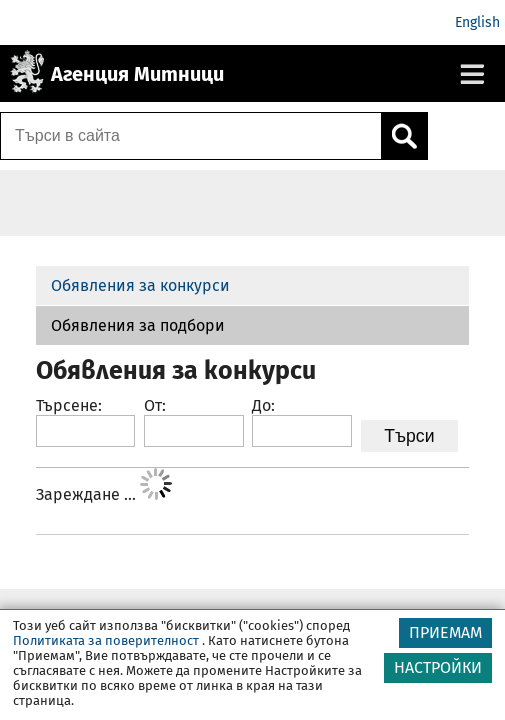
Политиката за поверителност (106, 643)
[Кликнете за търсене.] (404, 136)
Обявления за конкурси (140, 285)
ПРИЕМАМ (445, 635)
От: (155, 405)
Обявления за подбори (138, 325)
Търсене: (69, 405)
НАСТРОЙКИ (438, 670)
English (477, 22)
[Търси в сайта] (191, 136)
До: (263, 405)
